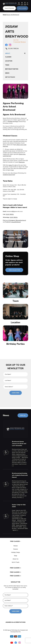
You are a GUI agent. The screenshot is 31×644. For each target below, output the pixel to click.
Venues (16, 546)
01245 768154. (14, 217)
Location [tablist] (9, 61)
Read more (22, 162)
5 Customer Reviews (20, 42)
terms (10, 165)
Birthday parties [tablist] (12, 69)
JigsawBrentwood (16, 222)
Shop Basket (22, 4)
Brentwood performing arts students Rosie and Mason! (20, 475)
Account (19, 4)
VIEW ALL (23, 415)
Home (5, 15)
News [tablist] (7, 73)
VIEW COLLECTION (14, 270)
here (12, 170)
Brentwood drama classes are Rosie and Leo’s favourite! (19, 444)
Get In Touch (16, 562)
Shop (16, 556)
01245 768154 (13, 49)
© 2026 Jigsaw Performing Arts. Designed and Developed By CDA (15, 631)
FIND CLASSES (22, 8)
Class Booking (25, 4)
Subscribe (16, 393)
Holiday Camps (16, 552)
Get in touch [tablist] (10, 77)
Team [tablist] (7, 65)
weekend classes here (9, 175)
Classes (16, 549)
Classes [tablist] (8, 57)
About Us (15, 559)
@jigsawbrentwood (21, 220)
